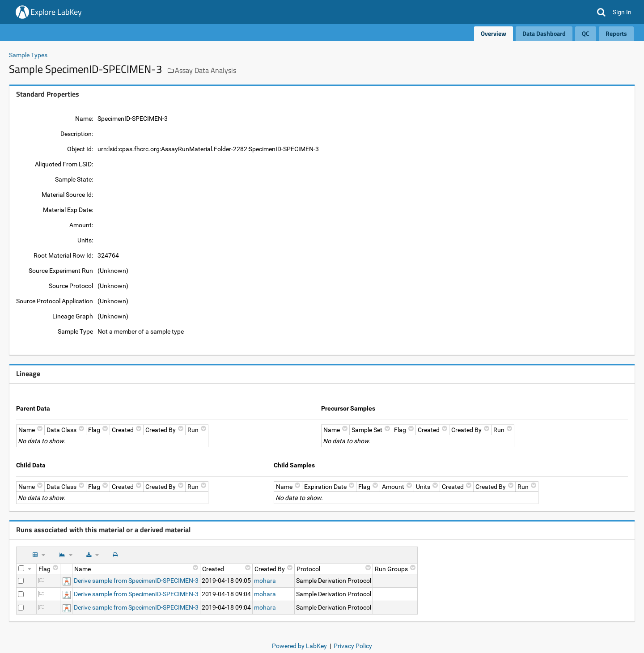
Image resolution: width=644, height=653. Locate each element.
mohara (265, 581)
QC (586, 33)
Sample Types (28, 55)
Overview (494, 33)
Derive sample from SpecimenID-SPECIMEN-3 (136, 581)
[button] (601, 12)
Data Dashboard (544, 33)
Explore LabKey (56, 12)
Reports (616, 33)
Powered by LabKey (299, 646)
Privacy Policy (353, 646)
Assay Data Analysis (205, 70)
